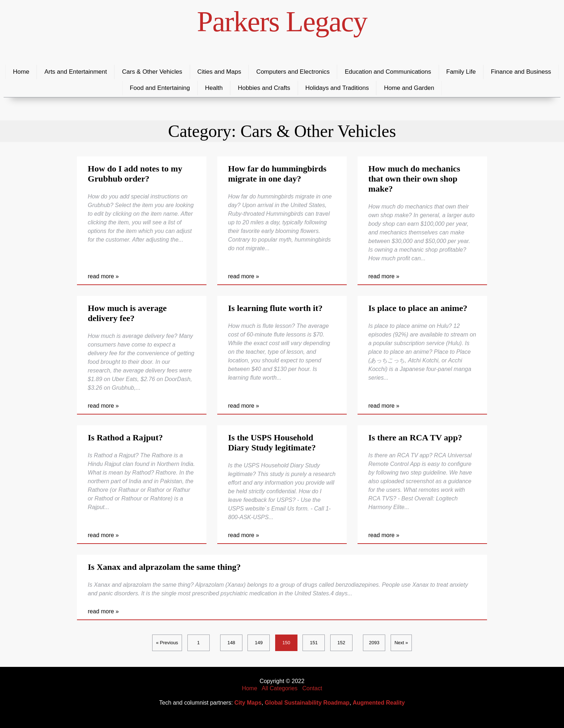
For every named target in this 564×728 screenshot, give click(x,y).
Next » (401, 643)
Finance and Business (521, 72)
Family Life (461, 72)
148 (231, 643)
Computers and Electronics (293, 72)
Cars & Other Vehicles (152, 72)
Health (214, 88)
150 (286, 643)
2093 (374, 643)
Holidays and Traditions (337, 88)
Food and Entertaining (160, 88)
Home (21, 72)
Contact (312, 688)
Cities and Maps (219, 72)
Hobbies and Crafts (264, 88)
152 (341, 643)
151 (314, 643)
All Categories (280, 688)
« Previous (167, 643)
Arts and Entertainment (76, 72)
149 (259, 643)
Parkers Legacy (282, 22)
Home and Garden (409, 88)
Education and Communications (388, 72)
